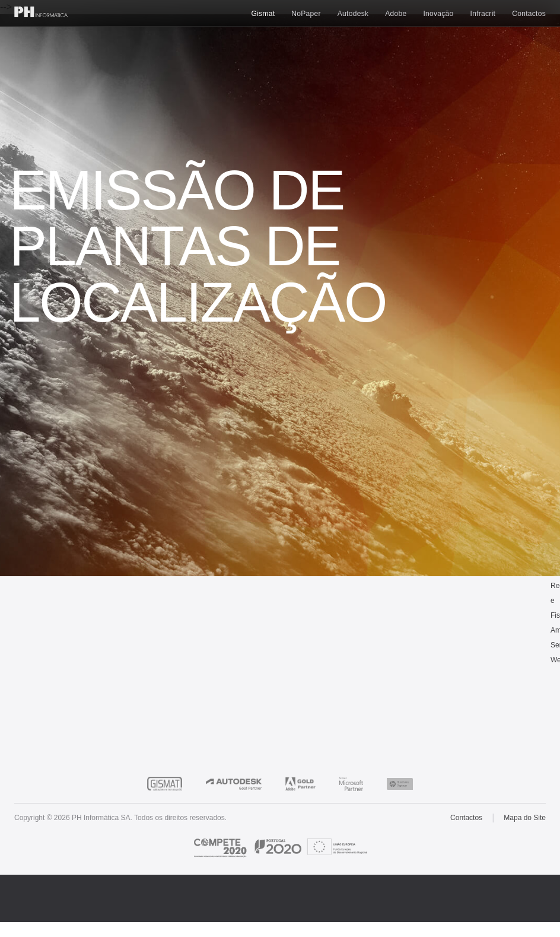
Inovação (438, 14)
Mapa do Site (525, 818)
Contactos (529, 14)
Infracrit (483, 14)
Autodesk (353, 14)
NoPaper (306, 14)
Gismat (263, 14)
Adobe (396, 14)
